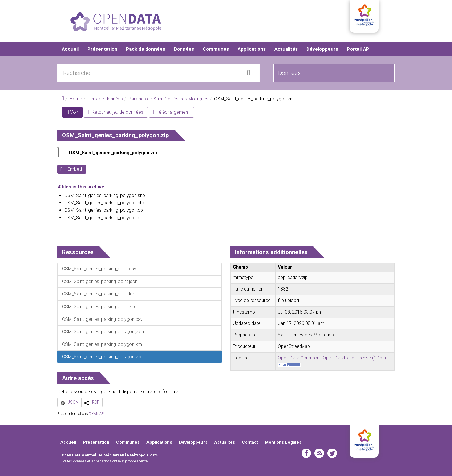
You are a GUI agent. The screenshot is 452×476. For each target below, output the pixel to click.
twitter (332, 453)
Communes (216, 49)
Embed (75, 169)
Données (184, 49)
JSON (73, 402)
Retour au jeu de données (116, 112)
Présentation (102, 49)
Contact (250, 442)
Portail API (359, 49)
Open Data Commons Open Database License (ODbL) (332, 358)
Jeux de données (105, 99)
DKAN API (97, 414)
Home (76, 99)
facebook (306, 453)
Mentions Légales (283, 442)
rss (319, 453)
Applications (252, 49)
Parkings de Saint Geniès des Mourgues (168, 99)
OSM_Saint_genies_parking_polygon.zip (113, 153)
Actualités (286, 49)
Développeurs (322, 49)
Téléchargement (172, 112)
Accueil (70, 49)
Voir (75, 113)
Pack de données (146, 49)
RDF (96, 402)
